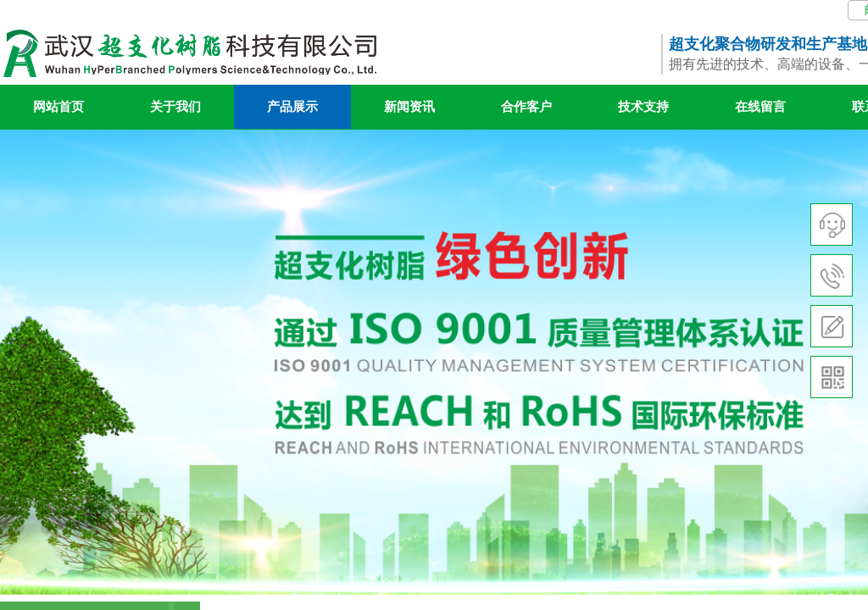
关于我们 (175, 107)
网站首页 (58, 107)
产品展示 (292, 107)
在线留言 (760, 107)
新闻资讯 (409, 107)
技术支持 (643, 107)
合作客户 (526, 107)
